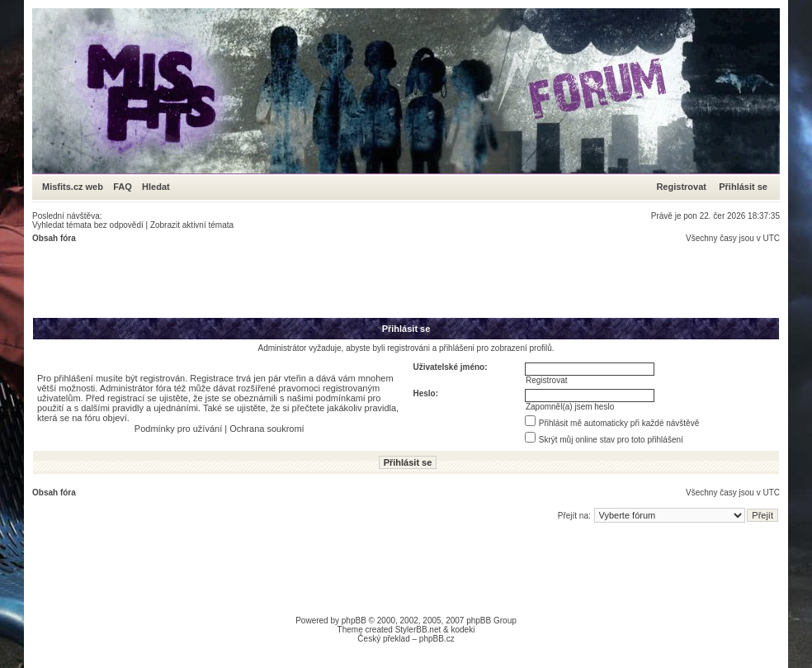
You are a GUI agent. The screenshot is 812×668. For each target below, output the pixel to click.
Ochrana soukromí (267, 429)
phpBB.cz (437, 639)
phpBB (354, 621)
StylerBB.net (418, 630)
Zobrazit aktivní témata (192, 225)
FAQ (123, 187)
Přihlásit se (743, 187)
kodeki (463, 630)
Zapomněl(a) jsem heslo (570, 407)
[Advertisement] (333, 280)
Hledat (156, 187)
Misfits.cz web (76, 187)
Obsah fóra (54, 238)
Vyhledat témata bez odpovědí (88, 225)
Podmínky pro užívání (178, 429)
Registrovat (681, 187)
